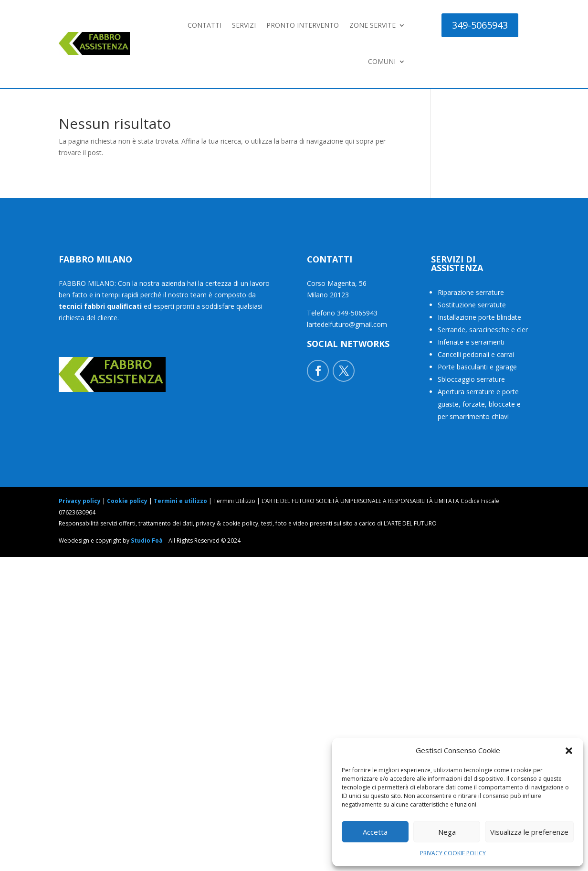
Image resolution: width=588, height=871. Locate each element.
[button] (569, 751)
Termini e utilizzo (180, 501)
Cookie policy (127, 501)
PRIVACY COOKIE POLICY (453, 853)
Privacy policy (80, 501)
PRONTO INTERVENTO (303, 25)
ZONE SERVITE (373, 25)
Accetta (375, 832)
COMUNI (382, 61)
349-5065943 (480, 25)
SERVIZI (244, 25)
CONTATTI (205, 25)
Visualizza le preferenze (529, 832)
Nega (447, 832)
